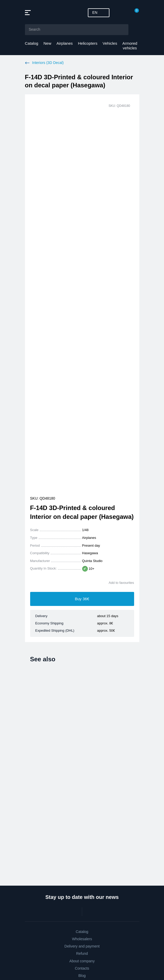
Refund (82, 953)
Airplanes (65, 43)
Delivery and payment (82, 946)
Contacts (82, 968)
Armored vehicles (130, 46)
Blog (82, 976)
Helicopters (88, 43)
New (47, 43)
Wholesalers (82, 939)
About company (82, 961)
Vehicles (110, 43)
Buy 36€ (82, 599)
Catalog (32, 43)
